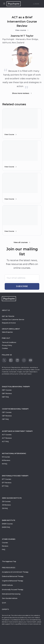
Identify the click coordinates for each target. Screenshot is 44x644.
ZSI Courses (6, 501)
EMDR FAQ (6, 527)
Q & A (4, 603)
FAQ (4, 549)
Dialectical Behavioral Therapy (16, 387)
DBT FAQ (5, 397)
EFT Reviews (7, 483)
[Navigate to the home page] (14, 4)
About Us (6, 310)
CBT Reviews (7, 416)
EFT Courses (7, 479)
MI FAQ (5, 464)
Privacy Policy (7, 345)
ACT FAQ (5, 441)
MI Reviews (6, 460)
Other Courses (9, 539)
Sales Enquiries (7, 332)
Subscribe (22, 286)
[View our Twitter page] (4, 360)
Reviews (5, 546)
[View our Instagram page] (24, 360)
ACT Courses (7, 435)
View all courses (22, 242)
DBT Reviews (7, 393)
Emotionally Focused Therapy (15, 476)
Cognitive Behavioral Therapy (15, 409)
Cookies (5, 348)
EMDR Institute (9, 520)
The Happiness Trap (9, 561)
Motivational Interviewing (14, 453)
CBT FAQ (5, 419)
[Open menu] (4, 4)
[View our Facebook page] (11, 360)
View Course (11, 135)
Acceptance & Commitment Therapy (17, 431)
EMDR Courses (7, 524)
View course (22, 30)
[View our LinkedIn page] (17, 360)
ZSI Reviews (6, 505)
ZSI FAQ (5, 508)
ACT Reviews (7, 438)
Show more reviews (22, 93)
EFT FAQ (5, 486)
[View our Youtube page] (31, 360)
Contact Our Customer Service (13, 320)
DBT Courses (7, 390)
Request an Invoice (9, 323)
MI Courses (6, 457)
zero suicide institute (12, 498)
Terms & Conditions (9, 342)
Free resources (9, 568)
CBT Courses (7, 412)
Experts (5, 609)
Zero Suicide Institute (10, 598)
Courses (5, 543)
